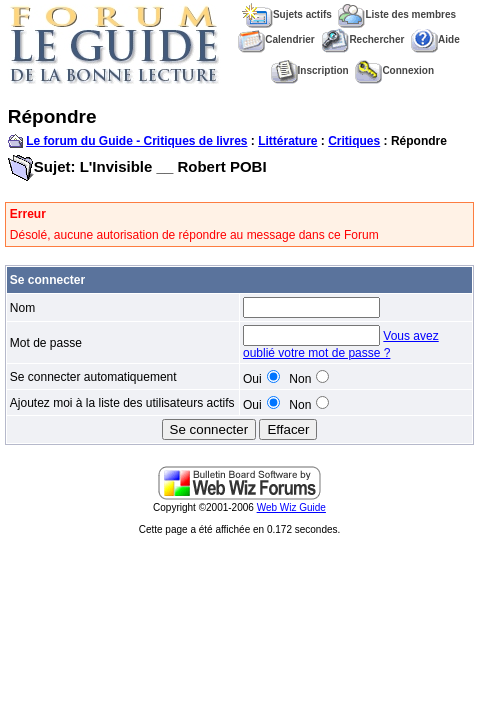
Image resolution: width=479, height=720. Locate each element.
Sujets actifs (287, 14)
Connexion (394, 70)
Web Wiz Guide (291, 507)
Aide (435, 39)
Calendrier (276, 39)
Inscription (310, 70)
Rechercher (362, 39)
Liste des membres (397, 14)
